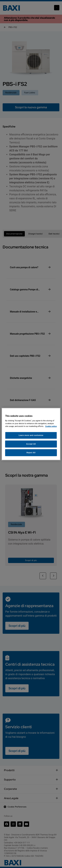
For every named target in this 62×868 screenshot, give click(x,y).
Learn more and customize (31, 435)
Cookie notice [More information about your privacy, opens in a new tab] (51, 426)
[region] (31, 434)
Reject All (31, 453)
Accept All (31, 444)
